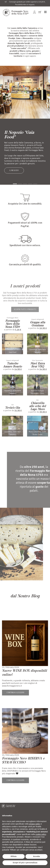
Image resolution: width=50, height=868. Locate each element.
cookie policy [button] (41, 834)
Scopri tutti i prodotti (25, 309)
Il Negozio (14, 170)
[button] (15, 184)
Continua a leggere (15, 693)
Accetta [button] (36, 856)
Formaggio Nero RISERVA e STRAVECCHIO (23, 760)
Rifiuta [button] (14, 856)
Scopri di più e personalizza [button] (25, 863)
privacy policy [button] (35, 824)
